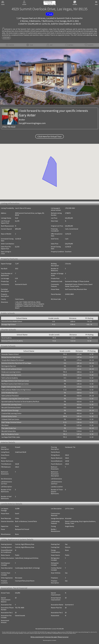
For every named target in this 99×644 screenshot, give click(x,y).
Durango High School (9, 324)
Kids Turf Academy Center (10, 434)
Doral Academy (6, 338)
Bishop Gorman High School (11, 357)
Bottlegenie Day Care (9, 366)
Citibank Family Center (9, 416)
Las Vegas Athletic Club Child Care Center (15, 381)
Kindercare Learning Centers (11, 372)
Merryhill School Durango (10, 410)
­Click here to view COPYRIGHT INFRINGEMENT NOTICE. (51, 633)
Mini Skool (5, 425)
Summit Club (63, 18)
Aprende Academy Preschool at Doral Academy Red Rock (20, 402)
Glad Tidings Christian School (11, 422)
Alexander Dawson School (10, 354)
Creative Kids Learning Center (11, 404)
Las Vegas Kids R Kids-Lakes (11, 437)
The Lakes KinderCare (9, 428)
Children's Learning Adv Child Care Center (15, 399)
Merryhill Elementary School (11, 407)
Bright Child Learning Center (11, 387)
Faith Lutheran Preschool (10, 396)
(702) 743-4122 (9, 127)
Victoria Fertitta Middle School (12, 321)
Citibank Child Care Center (10, 419)
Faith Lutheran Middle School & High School (16, 390)
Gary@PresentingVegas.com (32, 123)
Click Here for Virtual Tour (50, 136)
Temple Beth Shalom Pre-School (13, 360)
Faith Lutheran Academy (10, 378)
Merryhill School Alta (9, 431)
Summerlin (77, 18)
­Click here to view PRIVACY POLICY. (69, 633)
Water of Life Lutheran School (12, 369)
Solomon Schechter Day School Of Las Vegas (16, 363)
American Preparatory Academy (12, 341)
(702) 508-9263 (70, 208)
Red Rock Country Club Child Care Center (15, 384)
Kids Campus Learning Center (11, 375)
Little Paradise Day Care (9, 393)
